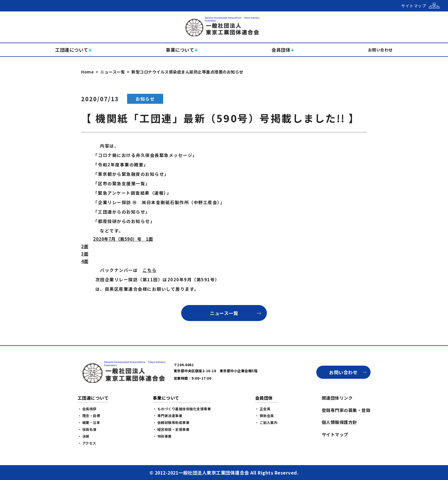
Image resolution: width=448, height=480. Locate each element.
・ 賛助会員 (265, 416)
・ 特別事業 (162, 436)
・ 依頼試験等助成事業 (171, 422)
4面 (85, 261)
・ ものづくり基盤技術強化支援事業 (182, 409)
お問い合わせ (343, 372)
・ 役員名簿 (87, 429)
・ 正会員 (263, 409)
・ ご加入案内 (266, 422)
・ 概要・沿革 (89, 422)
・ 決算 (84, 436)
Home (87, 72)
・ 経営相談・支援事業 (171, 429)
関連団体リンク (337, 398)
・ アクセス (87, 443)
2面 (85, 246)
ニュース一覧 (113, 72)
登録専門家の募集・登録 (346, 410)
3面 (85, 254)
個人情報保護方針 (339, 422)
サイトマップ (335, 434)
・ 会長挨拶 (87, 409)
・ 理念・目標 (89, 416)
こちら (150, 270)
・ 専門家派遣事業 (168, 416)
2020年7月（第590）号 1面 (123, 239)
